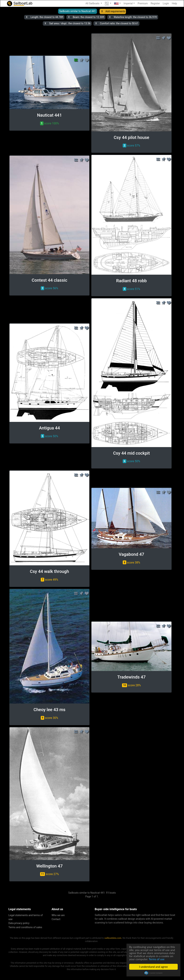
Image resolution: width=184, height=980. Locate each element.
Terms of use (157, 959)
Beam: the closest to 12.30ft (88, 17)
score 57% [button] (131, 146)
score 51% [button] (131, 289)
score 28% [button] (131, 685)
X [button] (102, 11)
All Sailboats (93, 3)
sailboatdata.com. (113, 938)
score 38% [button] (131, 562)
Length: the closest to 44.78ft (47, 17)
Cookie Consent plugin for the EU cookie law (153, 973)
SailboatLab (19, 4)
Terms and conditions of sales (25, 927)
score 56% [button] (49, 288)
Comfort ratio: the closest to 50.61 (119, 23)
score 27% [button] (49, 874)
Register (155, 3)
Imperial (128, 3)
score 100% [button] (50, 123)
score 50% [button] (49, 436)
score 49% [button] (49, 580)
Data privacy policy (19, 923)
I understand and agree (153, 967)
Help (174, 3)
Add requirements (115, 11)
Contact (56, 919)
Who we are (58, 915)
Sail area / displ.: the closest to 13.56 (70, 23)
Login (166, 3)
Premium (143, 3)
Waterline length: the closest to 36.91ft (135, 17)
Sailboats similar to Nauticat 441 (78, 11)
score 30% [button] (49, 718)
